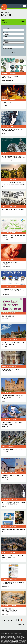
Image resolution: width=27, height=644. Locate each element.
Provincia (5, 41)
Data (4, 45)
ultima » (14, 628)
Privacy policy (8, 637)
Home (2, 12)
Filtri (24, 22)
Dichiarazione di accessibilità (16, 635)
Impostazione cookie (17, 637)
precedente (11, 620)
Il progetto (6, 635)
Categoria (6, 32)
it (23, 6)
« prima (5, 620)
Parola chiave (7, 28)
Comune (5, 37)
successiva (21, 625)
